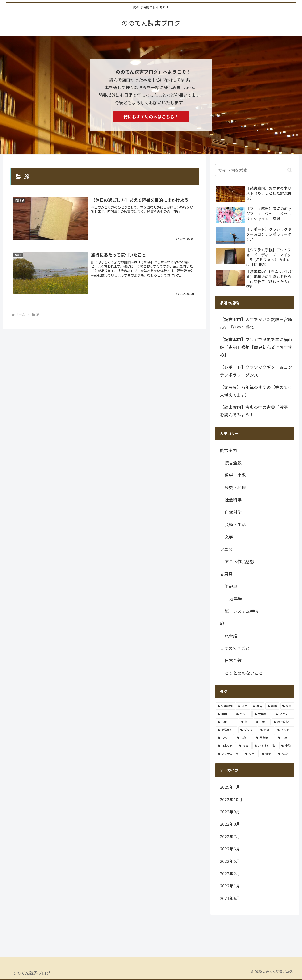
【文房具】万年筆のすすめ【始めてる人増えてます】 (256, 391)
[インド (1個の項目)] (285, 730)
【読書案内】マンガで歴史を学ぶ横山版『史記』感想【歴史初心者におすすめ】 (256, 347)
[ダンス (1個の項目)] (248, 730)
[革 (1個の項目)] (246, 722)
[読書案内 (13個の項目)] (225, 706)
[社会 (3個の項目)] (258, 706)
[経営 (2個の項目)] (287, 706)
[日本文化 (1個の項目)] (226, 746)
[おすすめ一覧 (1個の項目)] (265, 746)
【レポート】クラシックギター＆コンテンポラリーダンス (256, 371)
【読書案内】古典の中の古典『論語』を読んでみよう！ (256, 411)
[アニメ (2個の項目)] (284, 714)
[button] (290, 170)
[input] (255, 170)
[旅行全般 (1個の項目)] (283, 722)
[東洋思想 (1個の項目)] (226, 730)
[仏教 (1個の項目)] (262, 722)
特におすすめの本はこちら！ (151, 117)
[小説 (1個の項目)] (287, 746)
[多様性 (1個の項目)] (285, 754)
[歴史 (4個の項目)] (243, 706)
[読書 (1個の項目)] (244, 746)
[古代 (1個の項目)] (225, 738)
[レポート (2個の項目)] (227, 722)
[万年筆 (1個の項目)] (264, 738)
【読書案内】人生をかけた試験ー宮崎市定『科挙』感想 (256, 323)
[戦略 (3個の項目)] (272, 706)
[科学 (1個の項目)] (267, 754)
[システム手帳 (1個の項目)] (229, 754)
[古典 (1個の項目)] (285, 738)
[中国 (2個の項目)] (224, 714)
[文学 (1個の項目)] (251, 754)
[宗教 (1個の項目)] (244, 738)
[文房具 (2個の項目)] (263, 714)
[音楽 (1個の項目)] (266, 730)
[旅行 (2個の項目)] (243, 714)
